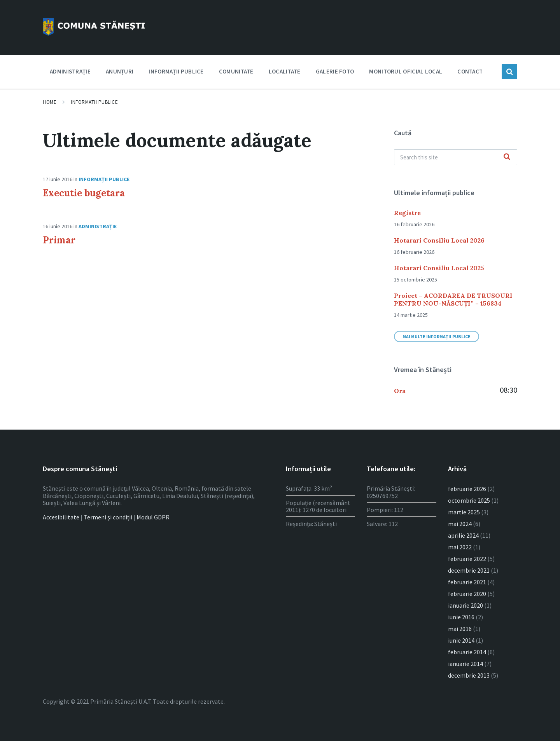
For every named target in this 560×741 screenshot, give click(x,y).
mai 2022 (460, 547)
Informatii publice (94, 102)
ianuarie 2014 (465, 664)
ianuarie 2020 (465, 605)
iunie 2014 (461, 640)
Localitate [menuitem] (285, 71)
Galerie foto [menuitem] (335, 71)
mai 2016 (460, 629)
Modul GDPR (153, 517)
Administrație (98, 226)
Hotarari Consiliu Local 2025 (439, 268)
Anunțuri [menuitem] (120, 71)
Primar (59, 240)
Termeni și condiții (108, 517)
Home (50, 102)
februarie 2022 (467, 559)
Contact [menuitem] (470, 71)
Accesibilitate (61, 517)
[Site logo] (99, 36)
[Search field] (456, 157)
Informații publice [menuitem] (176, 71)
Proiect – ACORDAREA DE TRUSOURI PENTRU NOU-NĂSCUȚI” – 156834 (453, 299)
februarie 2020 (467, 594)
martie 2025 (464, 512)
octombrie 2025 (469, 500)
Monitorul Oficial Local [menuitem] (406, 71)
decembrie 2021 (469, 570)
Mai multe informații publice (437, 336)
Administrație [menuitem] (70, 71)
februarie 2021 (467, 582)
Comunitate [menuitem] (236, 71)
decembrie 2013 (469, 675)
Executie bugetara (84, 193)
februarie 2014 (467, 652)
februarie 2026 (467, 489)
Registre (407, 213)
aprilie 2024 (463, 535)
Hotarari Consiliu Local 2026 (439, 240)
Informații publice (104, 179)
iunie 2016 (461, 617)
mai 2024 (460, 524)
